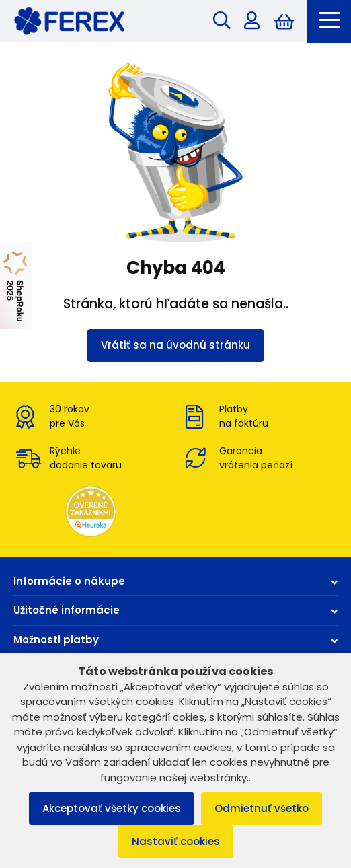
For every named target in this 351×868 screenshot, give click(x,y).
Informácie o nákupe (175, 581)
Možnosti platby (175, 640)
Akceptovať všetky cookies (112, 808)
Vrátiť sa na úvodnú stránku (175, 345)
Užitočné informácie (175, 610)
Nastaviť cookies (176, 841)
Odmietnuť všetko (262, 808)
